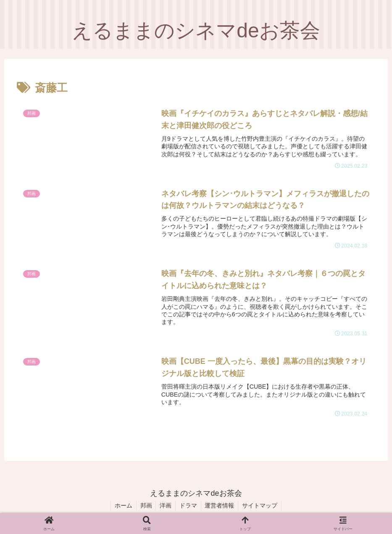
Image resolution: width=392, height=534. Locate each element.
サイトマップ (262, 508)
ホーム (121, 508)
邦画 (145, 508)
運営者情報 (221, 508)
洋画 (165, 508)
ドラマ (189, 508)
